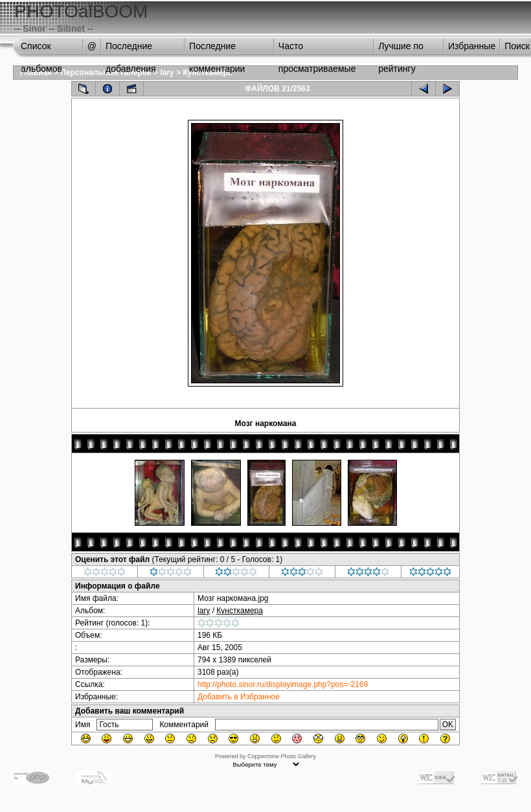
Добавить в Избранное (239, 697)
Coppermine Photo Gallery (282, 756)
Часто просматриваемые (317, 49)
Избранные (472, 46)
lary (167, 73)
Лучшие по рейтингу (401, 49)
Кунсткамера (240, 611)
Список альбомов (41, 49)
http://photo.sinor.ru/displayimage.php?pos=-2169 (283, 684)
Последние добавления (131, 49)
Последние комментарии (217, 49)
